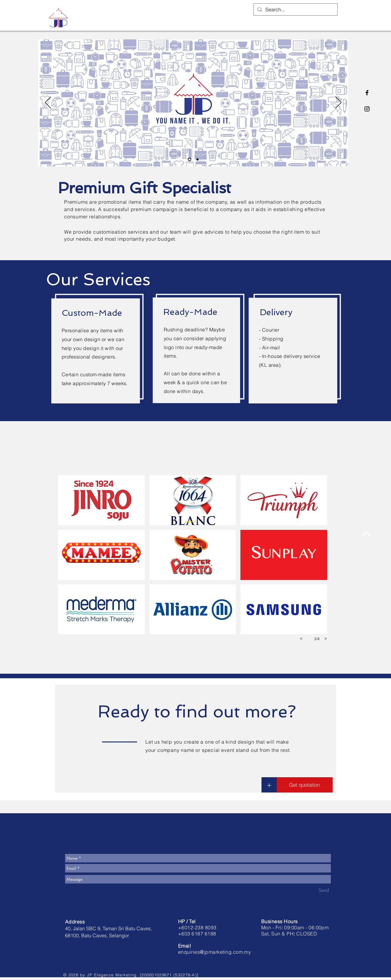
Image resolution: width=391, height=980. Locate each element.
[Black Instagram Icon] (367, 109)
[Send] (324, 891)
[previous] (301, 639)
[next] (326, 639)
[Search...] (295, 9)
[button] (101, 500)
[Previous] (48, 103)
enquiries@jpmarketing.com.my (214, 952)
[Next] (338, 103)
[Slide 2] (197, 160)
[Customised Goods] (190, 160)
